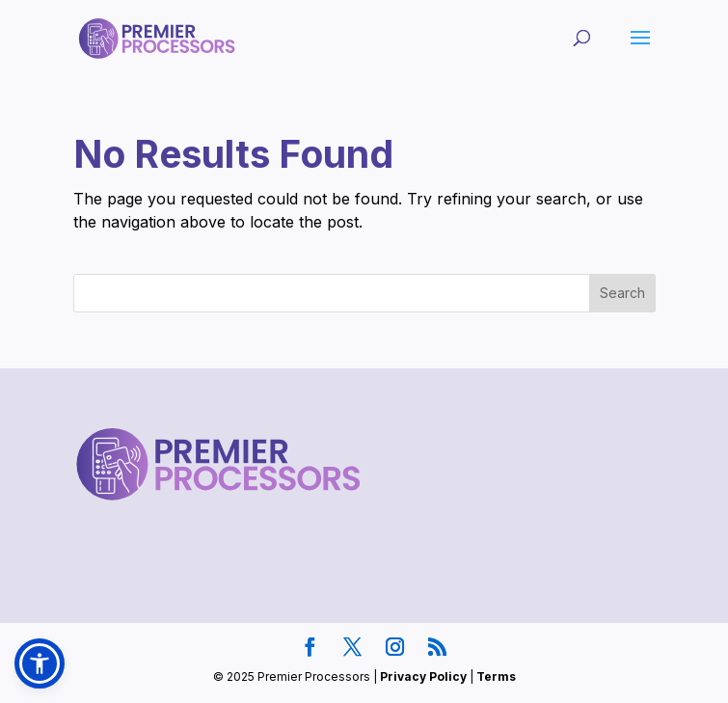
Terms (496, 676)
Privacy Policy (423, 676)
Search (622, 293)
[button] (40, 663)
